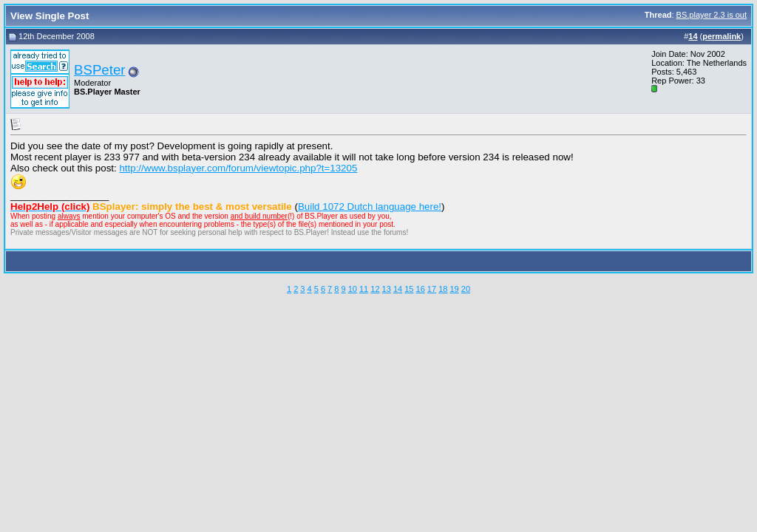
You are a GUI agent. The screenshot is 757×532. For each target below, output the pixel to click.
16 (421, 289)
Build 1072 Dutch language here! (370, 207)
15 (409, 289)
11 (364, 289)
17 (432, 289)
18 (443, 289)
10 (353, 289)
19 (454, 289)
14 (398, 289)
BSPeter (99, 70)
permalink (722, 36)
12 (375, 289)
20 (466, 289)
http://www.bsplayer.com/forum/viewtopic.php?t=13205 (238, 168)
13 (387, 289)
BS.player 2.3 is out (712, 15)
